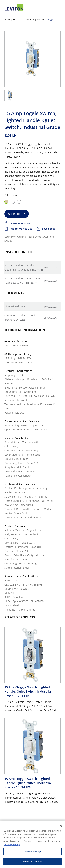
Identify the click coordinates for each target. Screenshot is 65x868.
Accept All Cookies (32, 861)
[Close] (61, 826)
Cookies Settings (32, 851)
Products (17, 19)
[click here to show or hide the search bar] (51, 9)
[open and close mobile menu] (59, 9)
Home (7, 19)
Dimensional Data (15, 306)
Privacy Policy (12, 844)
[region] (32, 844)
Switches (41, 19)
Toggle (51, 19)
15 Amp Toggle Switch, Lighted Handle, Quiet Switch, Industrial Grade (28, 691)
